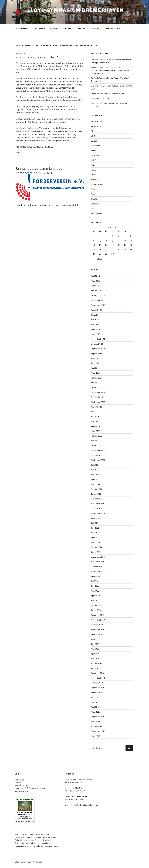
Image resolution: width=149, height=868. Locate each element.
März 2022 (96, 484)
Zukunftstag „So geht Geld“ (37, 57)
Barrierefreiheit (21, 791)
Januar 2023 (96, 441)
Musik (94, 165)
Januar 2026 (96, 291)
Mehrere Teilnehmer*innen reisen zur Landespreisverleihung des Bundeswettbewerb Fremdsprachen (110, 70)
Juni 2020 (95, 586)
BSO (93, 136)
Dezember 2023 (98, 387)
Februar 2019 (97, 663)
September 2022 (98, 460)
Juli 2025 (95, 315)
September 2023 (98, 402)
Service (69, 28)
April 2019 (95, 654)
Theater (94, 199)
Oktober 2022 (97, 455)
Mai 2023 (95, 421)
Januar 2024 (96, 383)
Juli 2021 (95, 523)
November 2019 (98, 620)
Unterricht (95, 204)
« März (99, 258)
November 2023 (98, 392)
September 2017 (98, 717)
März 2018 (96, 712)
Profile (94, 175)
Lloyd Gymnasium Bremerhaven (76, 10)
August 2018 (96, 692)
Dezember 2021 (98, 499)
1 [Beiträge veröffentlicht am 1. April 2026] (106, 236)
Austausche (96, 126)
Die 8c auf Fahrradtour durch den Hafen (107, 94)
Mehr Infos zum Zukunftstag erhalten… (34, 147)
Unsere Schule (23, 28)
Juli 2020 (95, 581)
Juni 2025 (95, 320)
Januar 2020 (96, 610)
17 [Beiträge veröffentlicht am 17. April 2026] (119, 245)
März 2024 (96, 373)
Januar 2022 (96, 494)
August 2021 (96, 518)
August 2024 (96, 354)
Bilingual (94, 131)
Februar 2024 (97, 378)
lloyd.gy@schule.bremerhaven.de (84, 805)
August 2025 (96, 310)
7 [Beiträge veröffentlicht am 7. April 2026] (100, 241)
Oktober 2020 (97, 567)
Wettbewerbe (97, 213)
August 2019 (96, 634)
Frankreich (95, 146)
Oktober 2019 (97, 625)
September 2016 (98, 731)
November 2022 (98, 450)
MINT (93, 160)
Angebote (55, 28)
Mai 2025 (95, 324)
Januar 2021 (96, 552)
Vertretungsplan (113, 28)
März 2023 (96, 431)
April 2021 (95, 537)
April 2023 (95, 426)
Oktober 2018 (97, 683)
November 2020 (98, 562)
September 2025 (98, 305)
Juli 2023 (95, 412)
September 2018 (98, 688)
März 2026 (96, 281)
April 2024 (95, 368)
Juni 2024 (95, 363)
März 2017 (95, 721)
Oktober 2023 (97, 397)
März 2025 (96, 334)
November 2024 (98, 339)
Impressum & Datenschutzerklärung (30, 788)
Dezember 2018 (98, 673)
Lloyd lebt (95, 155)
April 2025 (95, 329)
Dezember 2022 (98, 446)
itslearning (96, 28)
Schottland (96, 180)
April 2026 (95, 276)
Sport (93, 189)
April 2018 (95, 707)
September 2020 (98, 571)
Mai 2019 (95, 649)
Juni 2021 (95, 528)
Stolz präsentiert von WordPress (28, 862)
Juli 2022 (95, 465)
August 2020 (96, 576)
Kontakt (83, 28)
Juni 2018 (95, 697)
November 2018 (98, 678)
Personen (40, 28)
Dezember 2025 (98, 295)
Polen (93, 170)
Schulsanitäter (97, 184)
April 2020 (95, 596)
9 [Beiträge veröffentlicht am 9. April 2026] (113, 241)
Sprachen (95, 194)
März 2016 (96, 736)
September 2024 (98, 349)
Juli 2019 (95, 639)
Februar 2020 (97, 605)
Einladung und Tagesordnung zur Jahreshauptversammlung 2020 (47, 205)
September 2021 (98, 513)
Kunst (93, 150)
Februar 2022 (97, 489)
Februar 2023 (97, 436)
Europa (94, 141)
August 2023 (96, 407)
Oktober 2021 (97, 508)
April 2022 (95, 479)
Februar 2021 (96, 547)
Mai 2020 (95, 591)
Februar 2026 (97, 286)
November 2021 (98, 504)
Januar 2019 (96, 668)
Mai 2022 (95, 475)
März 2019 (96, 659)
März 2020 (96, 601)
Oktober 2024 (97, 344)
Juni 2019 (95, 644)
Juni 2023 (95, 417)
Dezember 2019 (98, 615)
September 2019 (98, 630)
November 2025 (98, 300)
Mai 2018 (95, 702)
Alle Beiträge (96, 121)
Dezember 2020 (98, 557)
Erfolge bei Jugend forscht (102, 98)
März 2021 (95, 542)
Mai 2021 (95, 533)
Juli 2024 (95, 358)
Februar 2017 (96, 726)
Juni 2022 (95, 470)
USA (93, 209)
